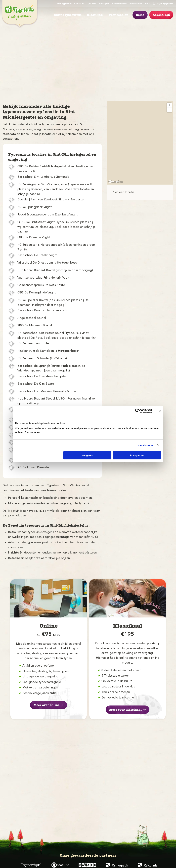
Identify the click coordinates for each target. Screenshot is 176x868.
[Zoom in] (169, 105)
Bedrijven (104, 4)
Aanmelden (161, 15)
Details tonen (146, 445)
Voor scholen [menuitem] (119, 15)
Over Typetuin (64, 4)
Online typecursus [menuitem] (68, 15)
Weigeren (87, 455)
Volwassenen (119, 4)
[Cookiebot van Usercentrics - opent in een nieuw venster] (138, 411)
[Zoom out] (169, 110)
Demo (140, 15)
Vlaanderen (136, 4)
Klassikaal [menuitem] (95, 15)
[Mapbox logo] (116, 182)
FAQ (148, 4)
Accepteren (137, 455)
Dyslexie (91, 4)
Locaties (79, 4)
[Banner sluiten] (160, 411)
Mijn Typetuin (163, 4)
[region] (140, 143)
